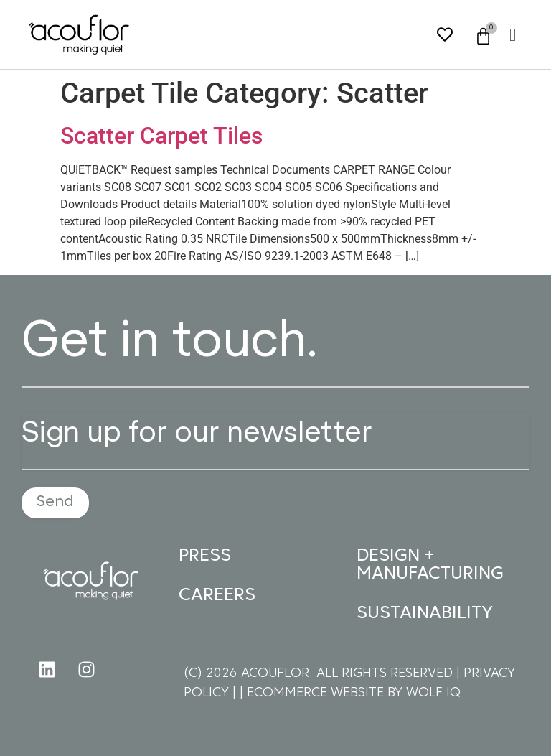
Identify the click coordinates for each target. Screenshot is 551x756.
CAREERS (217, 596)
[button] (513, 35)
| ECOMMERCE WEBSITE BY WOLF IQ (350, 693)
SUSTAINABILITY (425, 613)
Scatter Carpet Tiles (161, 136)
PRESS (205, 556)
